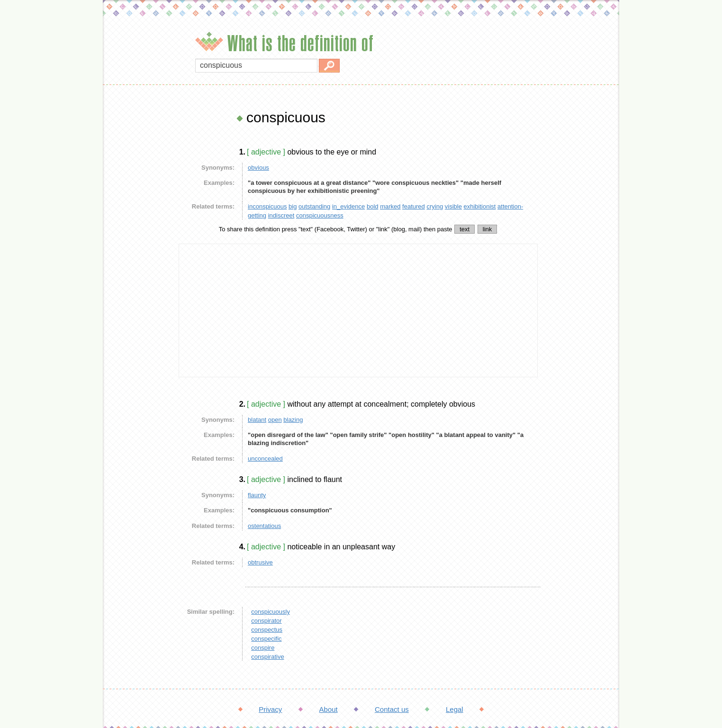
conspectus (267, 630)
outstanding (314, 206)
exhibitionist (480, 206)
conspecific (266, 639)
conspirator (266, 621)
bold (373, 206)
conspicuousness (320, 215)
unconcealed (265, 459)
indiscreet (281, 215)
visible (453, 206)
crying (435, 206)
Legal (455, 709)
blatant (257, 420)
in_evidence (348, 206)
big (293, 206)
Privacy (270, 709)
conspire (263, 648)
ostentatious (264, 526)
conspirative (267, 657)
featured (414, 206)
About (329, 709)
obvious (258, 168)
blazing (293, 420)
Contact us (392, 709)
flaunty (257, 495)
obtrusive (260, 562)
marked (390, 206)
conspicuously (271, 612)
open (275, 420)
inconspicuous (267, 206)
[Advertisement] (138, 251)
